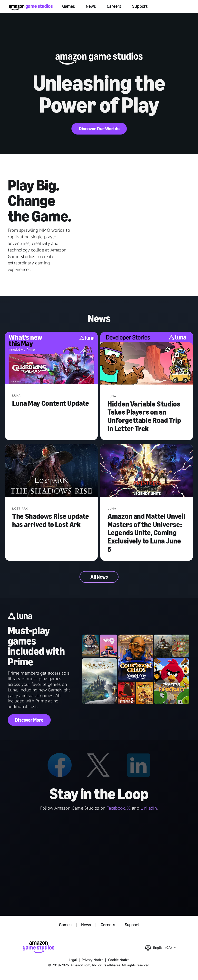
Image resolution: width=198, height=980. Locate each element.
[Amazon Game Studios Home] (31, 7)
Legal (73, 960)
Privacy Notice (92, 960)
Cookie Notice (119, 960)
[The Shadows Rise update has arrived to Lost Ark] (51, 471)
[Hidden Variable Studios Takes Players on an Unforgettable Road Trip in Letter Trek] (147, 359)
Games (69, 6)
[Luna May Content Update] (51, 358)
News (91, 6)
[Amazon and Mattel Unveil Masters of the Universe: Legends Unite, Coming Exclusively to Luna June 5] (147, 471)
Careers (114, 6)
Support (140, 6)
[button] (161, 948)
